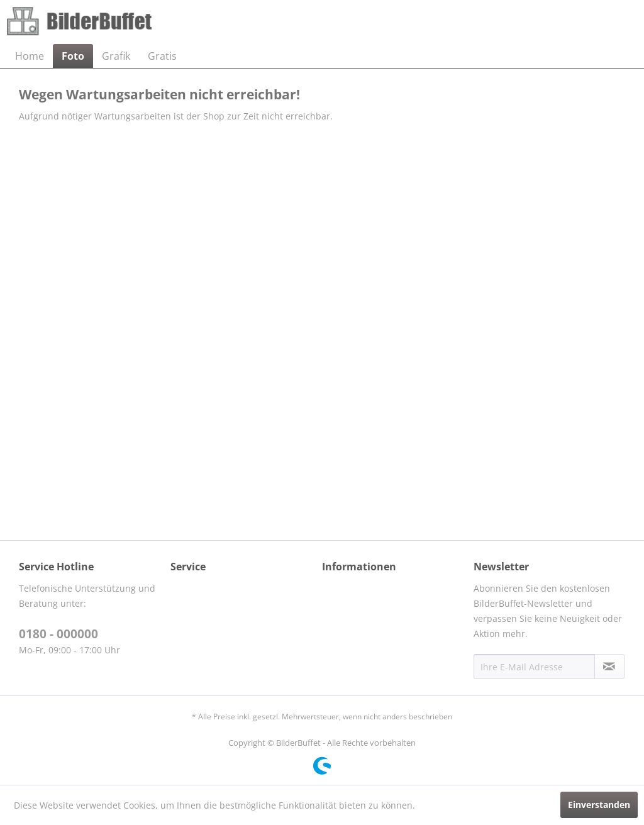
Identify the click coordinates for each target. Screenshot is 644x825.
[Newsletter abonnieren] (609, 667)
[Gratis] (162, 56)
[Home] (30, 56)
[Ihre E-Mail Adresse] (534, 667)
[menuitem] (30, 56)
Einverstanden (599, 805)
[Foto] (73, 56)
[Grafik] (116, 56)
